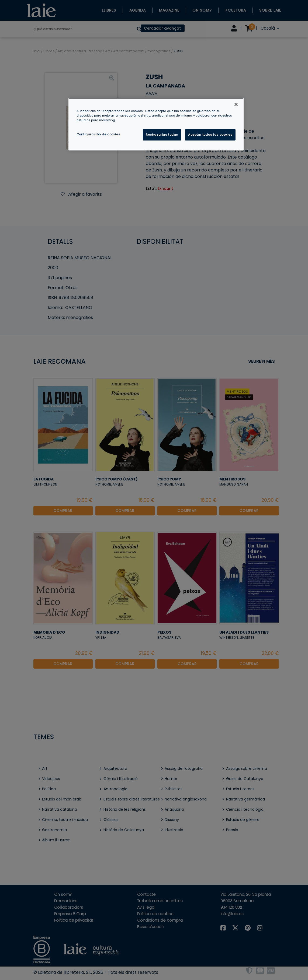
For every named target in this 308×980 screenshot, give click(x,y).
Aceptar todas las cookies (210, 135)
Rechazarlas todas (162, 135)
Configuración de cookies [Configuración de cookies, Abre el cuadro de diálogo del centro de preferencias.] (98, 134)
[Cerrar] (236, 104)
